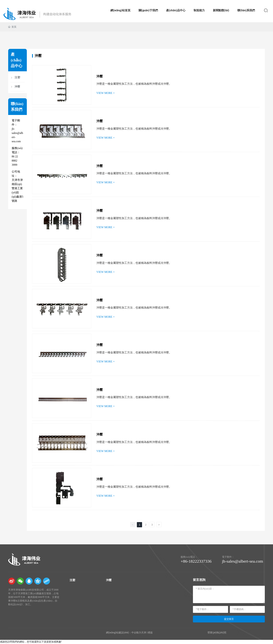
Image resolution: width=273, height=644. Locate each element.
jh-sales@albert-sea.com (243, 561)
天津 (144, 633)
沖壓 (100, 76)
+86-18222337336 (196, 561)
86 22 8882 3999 (15, 161)
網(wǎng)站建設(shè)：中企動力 (124, 633)
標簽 (150, 633)
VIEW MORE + (106, 93)
